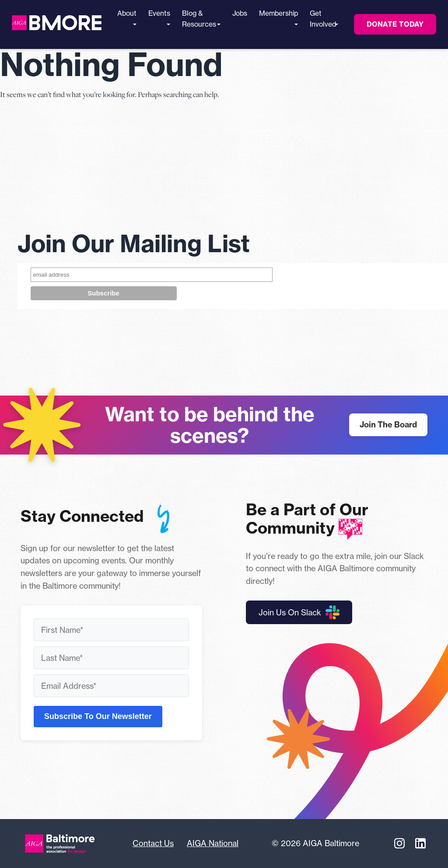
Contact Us (153, 843)
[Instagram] (399, 844)
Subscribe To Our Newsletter (98, 716)
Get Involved (323, 19)
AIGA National (213, 843)
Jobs (240, 13)
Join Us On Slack (299, 612)
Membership (278, 17)
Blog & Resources (199, 19)
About (127, 17)
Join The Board (388, 425)
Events (159, 17)
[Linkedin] (420, 844)
